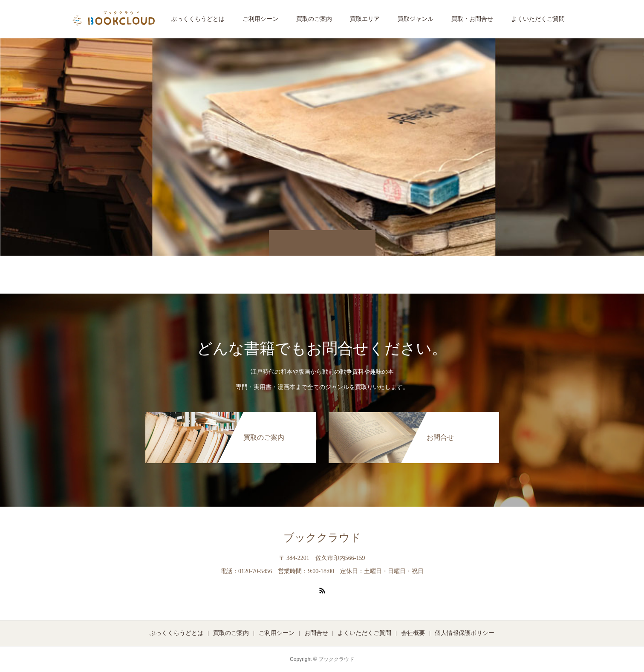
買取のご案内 (314, 19)
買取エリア (365, 19)
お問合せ (316, 633)
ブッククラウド (322, 538)
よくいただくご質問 (538, 19)
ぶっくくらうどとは (198, 19)
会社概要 (413, 633)
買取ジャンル (416, 19)
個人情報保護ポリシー (465, 633)
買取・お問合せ (472, 19)
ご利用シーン (260, 19)
